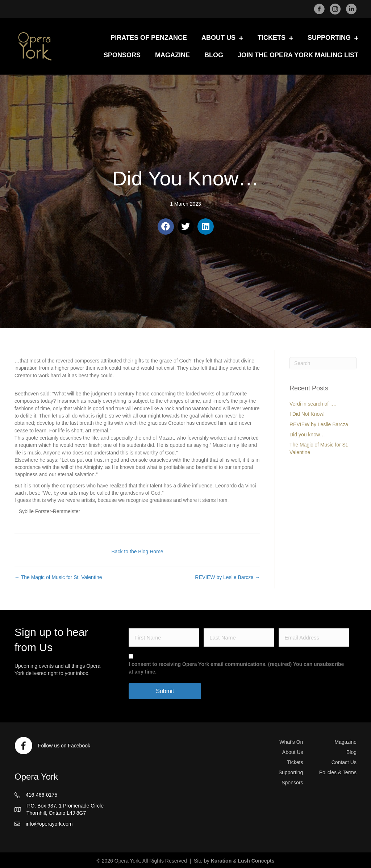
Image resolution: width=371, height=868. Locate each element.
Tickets (295, 762)
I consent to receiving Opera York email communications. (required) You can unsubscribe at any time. (236, 668)
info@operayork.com (49, 824)
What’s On (291, 742)
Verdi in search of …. (313, 404)
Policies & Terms (338, 772)
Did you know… (307, 435)
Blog (351, 752)
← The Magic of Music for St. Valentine (58, 577)
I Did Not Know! (307, 414)
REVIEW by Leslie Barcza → (228, 577)
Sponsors (292, 783)
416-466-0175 (41, 795)
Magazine (345, 742)
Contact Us (344, 762)
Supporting (291, 772)
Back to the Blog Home (137, 552)
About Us (293, 752)
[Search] (323, 363)
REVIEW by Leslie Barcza (319, 424)
